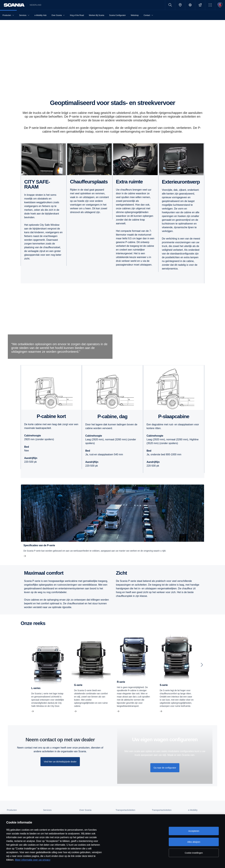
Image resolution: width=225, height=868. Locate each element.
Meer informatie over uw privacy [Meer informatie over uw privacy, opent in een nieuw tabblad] (33, 860)
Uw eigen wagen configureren (165, 739)
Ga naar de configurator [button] (165, 768)
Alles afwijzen (194, 842)
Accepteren (194, 831)
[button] (210, 5)
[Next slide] (202, 665)
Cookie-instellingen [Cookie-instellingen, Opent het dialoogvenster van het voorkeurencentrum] (194, 853)
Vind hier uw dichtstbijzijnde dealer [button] (60, 762)
